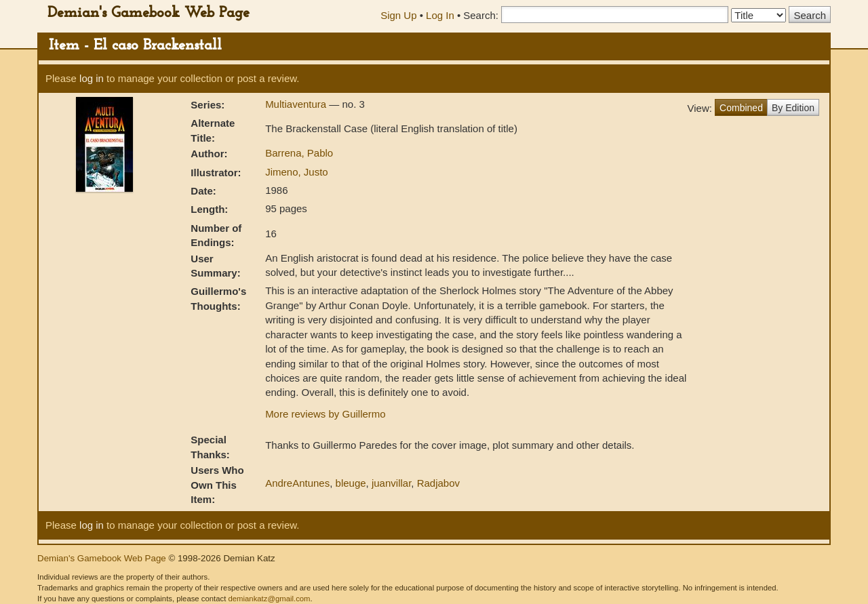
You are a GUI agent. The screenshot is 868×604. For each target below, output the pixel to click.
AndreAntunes (297, 483)
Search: (481, 15)
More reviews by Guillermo (325, 414)
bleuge (351, 483)
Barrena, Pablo (299, 153)
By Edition (793, 108)
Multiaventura (297, 104)
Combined (741, 108)
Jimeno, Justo (297, 172)
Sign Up (398, 15)
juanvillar (391, 483)
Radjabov (438, 483)
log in (92, 78)
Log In (440, 15)
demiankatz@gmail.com (269, 599)
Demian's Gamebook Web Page (149, 13)
